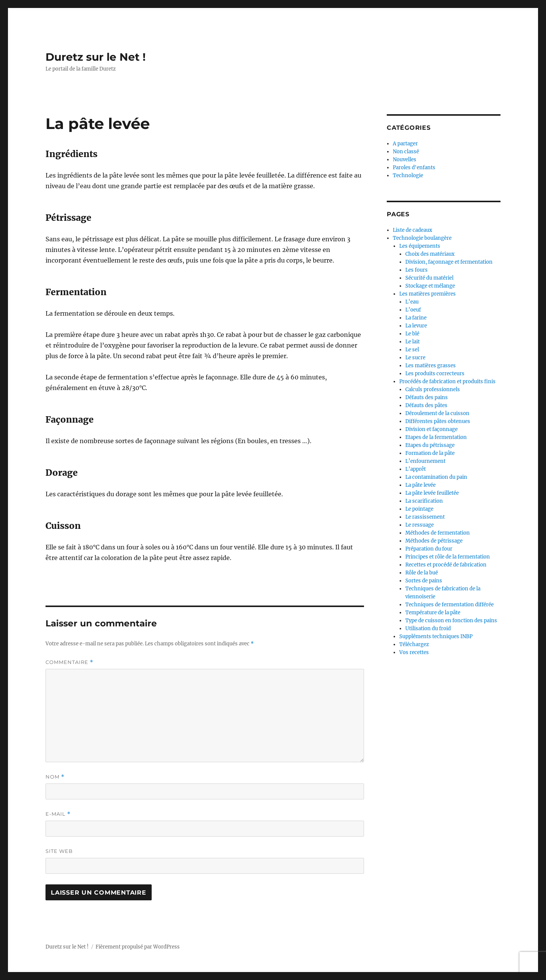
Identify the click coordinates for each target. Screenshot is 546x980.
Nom (55, 777)
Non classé (406, 152)
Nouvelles (405, 160)
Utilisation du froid (428, 628)
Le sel (412, 350)
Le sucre (415, 358)
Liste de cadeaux (413, 230)
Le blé (412, 334)
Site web (59, 851)
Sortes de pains (424, 581)
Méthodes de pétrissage (434, 541)
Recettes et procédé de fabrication (446, 565)
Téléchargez (414, 644)
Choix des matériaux (430, 254)
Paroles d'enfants (414, 168)
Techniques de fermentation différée (450, 605)
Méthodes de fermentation (438, 533)
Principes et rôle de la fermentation (448, 557)
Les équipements (420, 246)
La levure (416, 326)
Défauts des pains (427, 397)
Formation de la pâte (430, 453)
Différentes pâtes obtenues (438, 421)
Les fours (417, 270)
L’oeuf (413, 310)
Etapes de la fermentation (436, 437)
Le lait (413, 342)
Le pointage (419, 509)
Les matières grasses (431, 366)
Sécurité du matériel (429, 278)
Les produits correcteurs (435, 374)
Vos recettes (414, 652)
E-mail (58, 814)
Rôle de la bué (422, 573)
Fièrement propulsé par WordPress (138, 947)
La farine (416, 318)
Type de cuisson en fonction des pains (451, 621)
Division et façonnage (431, 429)
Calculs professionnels (433, 389)
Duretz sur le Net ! (96, 57)
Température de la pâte (433, 613)
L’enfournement (425, 461)
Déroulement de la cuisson (437, 413)
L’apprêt (416, 469)
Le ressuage (420, 525)
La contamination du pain (436, 477)
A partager (405, 144)
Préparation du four (429, 549)
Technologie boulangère (422, 238)
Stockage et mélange (430, 286)
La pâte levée (420, 485)
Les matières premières (428, 294)
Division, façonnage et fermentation (449, 262)
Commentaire (69, 662)
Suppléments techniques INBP (436, 636)
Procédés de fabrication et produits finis (447, 381)
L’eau (412, 302)
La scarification (424, 501)
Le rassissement (425, 517)
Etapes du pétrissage (430, 445)
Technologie (408, 175)
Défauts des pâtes (426, 405)
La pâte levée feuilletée (432, 493)
